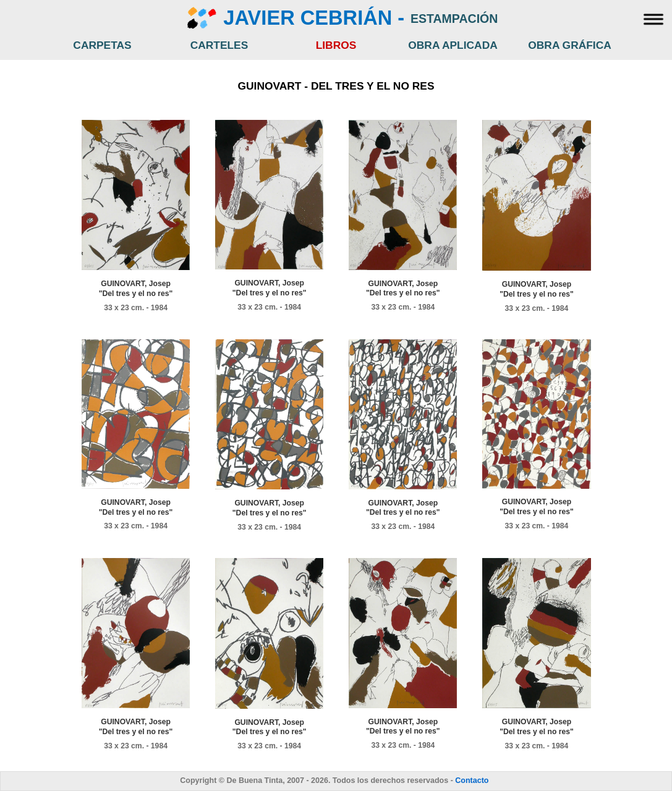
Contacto (472, 780)
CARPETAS (102, 45)
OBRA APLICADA (453, 45)
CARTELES (219, 45)
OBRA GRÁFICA (570, 45)
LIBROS (336, 45)
